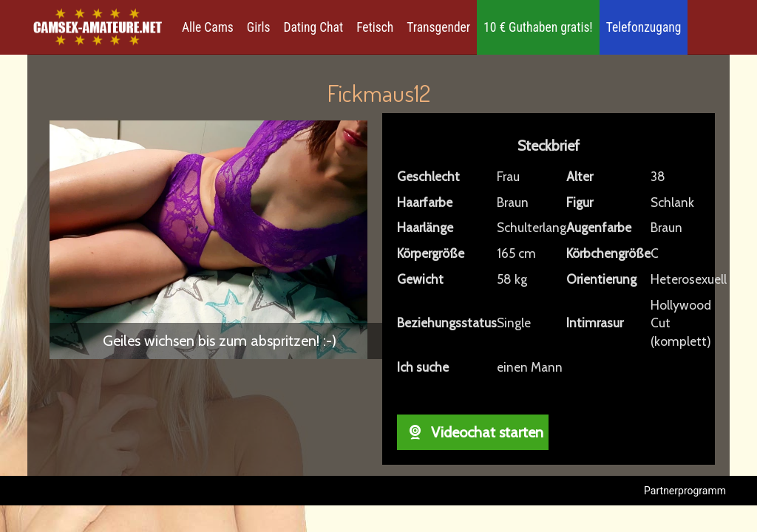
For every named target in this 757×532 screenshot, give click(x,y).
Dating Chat (314, 27)
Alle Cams (208, 27)
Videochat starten (473, 432)
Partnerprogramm (685, 491)
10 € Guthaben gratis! (538, 27)
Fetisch (375, 27)
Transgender (438, 27)
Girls (259, 27)
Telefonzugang (644, 27)
